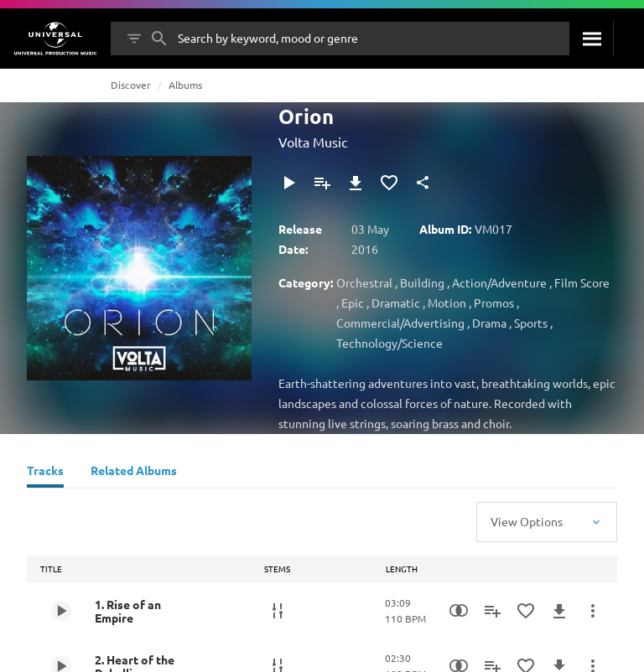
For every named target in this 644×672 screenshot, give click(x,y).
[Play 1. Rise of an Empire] (61, 611)
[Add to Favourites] (389, 183)
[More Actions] (593, 611)
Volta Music (313, 142)
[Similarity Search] (459, 611)
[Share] (423, 183)
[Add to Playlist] (322, 183)
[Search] (591, 39)
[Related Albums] (134, 473)
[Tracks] (45, 473)
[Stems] (278, 611)
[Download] (356, 183)
